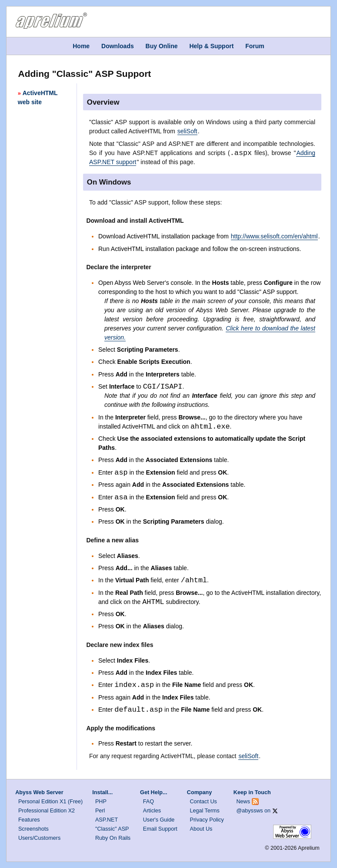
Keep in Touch (252, 792)
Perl (100, 811)
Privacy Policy (207, 820)
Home (81, 46)
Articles (152, 811)
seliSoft (187, 131)
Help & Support (211, 46)
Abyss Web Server (39, 792)
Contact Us (204, 802)
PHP (101, 802)
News (244, 802)
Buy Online (162, 46)
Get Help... (153, 792)
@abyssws (250, 811)
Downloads (118, 46)
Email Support (160, 829)
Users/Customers (39, 838)
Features (29, 820)
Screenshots (33, 829)
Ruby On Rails (113, 838)
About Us (201, 829)
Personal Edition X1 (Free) (50, 802)
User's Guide (159, 820)
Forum (255, 46)
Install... (102, 792)
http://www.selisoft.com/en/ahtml (274, 236)
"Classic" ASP (112, 829)
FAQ (148, 802)
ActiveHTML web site (38, 97)
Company (199, 792)
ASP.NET (107, 820)
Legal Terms (205, 811)
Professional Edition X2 (47, 811)
